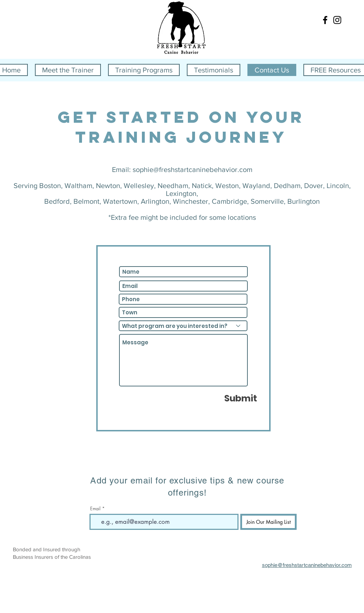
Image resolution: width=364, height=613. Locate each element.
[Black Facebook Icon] (325, 20)
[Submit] (241, 398)
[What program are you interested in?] (183, 326)
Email (95, 509)
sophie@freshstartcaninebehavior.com (193, 169)
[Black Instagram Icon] (337, 20)
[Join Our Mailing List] (268, 522)
